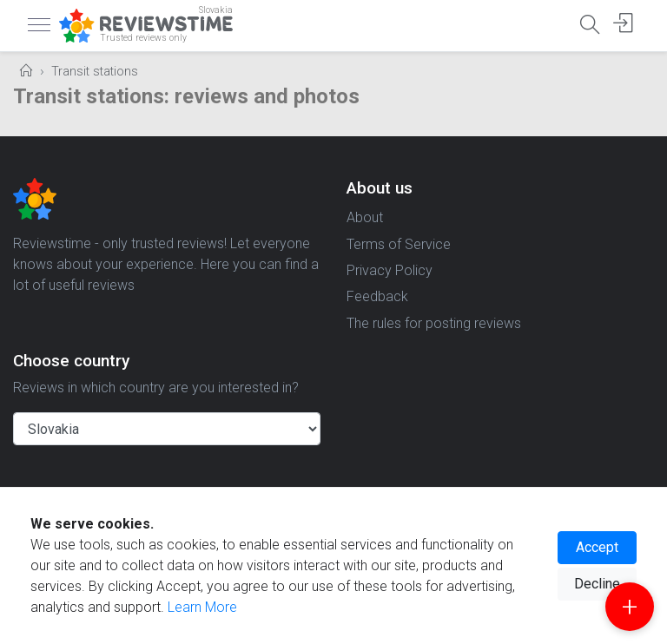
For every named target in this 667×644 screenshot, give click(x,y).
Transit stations (95, 72)
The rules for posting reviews (434, 323)
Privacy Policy (390, 270)
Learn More (202, 607)
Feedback (377, 296)
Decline (597, 584)
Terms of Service (399, 244)
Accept (597, 547)
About (365, 217)
